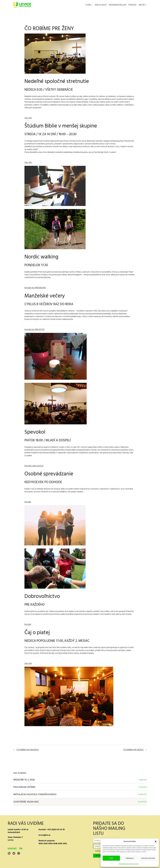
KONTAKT (12, 848)
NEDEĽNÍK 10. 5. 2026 (24, 780)
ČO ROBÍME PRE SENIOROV (28, 750)
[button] (156, 841)
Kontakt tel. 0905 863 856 (35, 288)
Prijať (111, 858)
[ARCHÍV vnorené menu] (146, 5)
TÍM (21, 848)
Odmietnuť (130, 858)
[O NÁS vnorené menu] (92, 5)
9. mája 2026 (143, 780)
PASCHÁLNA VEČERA (24, 787)
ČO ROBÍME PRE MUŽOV (133, 750)
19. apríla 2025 (142, 794)
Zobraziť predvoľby (148, 858)
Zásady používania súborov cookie (129, 864)
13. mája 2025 (143, 787)
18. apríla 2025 (142, 802)
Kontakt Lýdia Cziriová (34, 466)
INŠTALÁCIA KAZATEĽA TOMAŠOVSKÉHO (35, 794)
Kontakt (28, 502)
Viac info (28, 118)
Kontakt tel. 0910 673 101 (34, 329)
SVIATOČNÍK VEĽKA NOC (26, 802)
